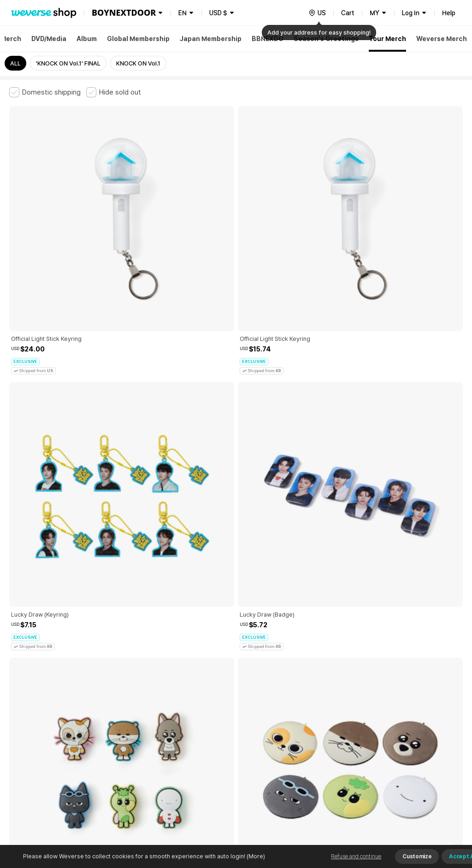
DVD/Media (49, 39)
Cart (348, 13)
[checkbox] (45, 92)
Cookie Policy (344, 706)
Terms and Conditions (35, 706)
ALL (15, 63)
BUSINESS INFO (165, 747)
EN (183, 13)
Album (87, 39)
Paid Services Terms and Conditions (122, 706)
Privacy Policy (297, 706)
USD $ (218, 13)
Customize (417, 856)
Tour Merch (387, 39)
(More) (255, 856)
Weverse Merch (442, 39)
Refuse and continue (356, 856)
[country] (317, 13)
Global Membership (138, 39)
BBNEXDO (268, 39)
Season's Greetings (326, 39)
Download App (440, 809)
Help (449, 13)
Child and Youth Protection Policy (224, 706)
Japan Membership (211, 39)
